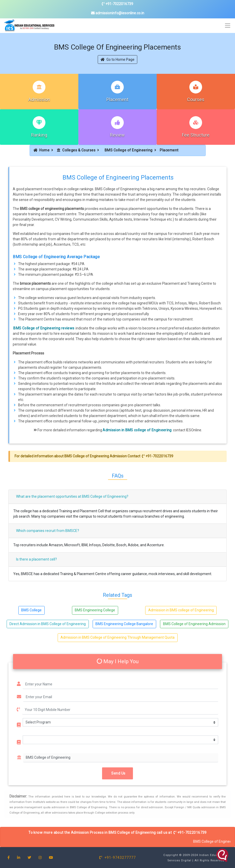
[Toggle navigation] (228, 26)
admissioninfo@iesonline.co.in (118, 13)
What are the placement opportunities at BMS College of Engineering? (72, 496)
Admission (39, 99)
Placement (117, 99)
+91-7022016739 (117, 4)
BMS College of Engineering (129, 150)
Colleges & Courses (76, 150)
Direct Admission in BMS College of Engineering (48, 624)
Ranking (39, 135)
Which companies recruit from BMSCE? (48, 531)
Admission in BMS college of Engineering (137, 430)
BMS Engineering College (95, 610)
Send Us (117, 773)
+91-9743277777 (117, 858)
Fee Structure (196, 135)
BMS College (31, 610)
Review (117, 135)
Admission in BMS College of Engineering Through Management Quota (117, 637)
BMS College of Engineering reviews (44, 328)
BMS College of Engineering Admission (194, 624)
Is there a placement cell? (36, 559)
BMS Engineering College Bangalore (124, 624)
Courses (196, 99)
